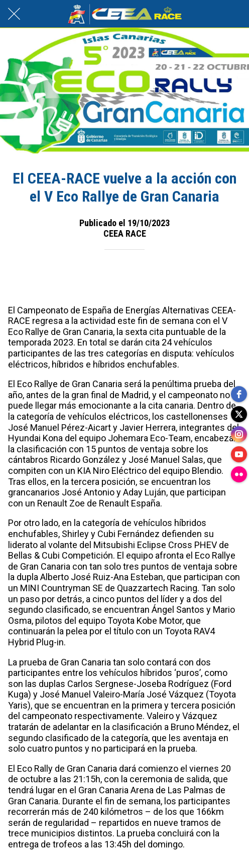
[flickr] (239, 474)
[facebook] (239, 394)
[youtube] (239, 454)
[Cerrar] (14, 14)
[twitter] (239, 414)
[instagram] (239, 434)
